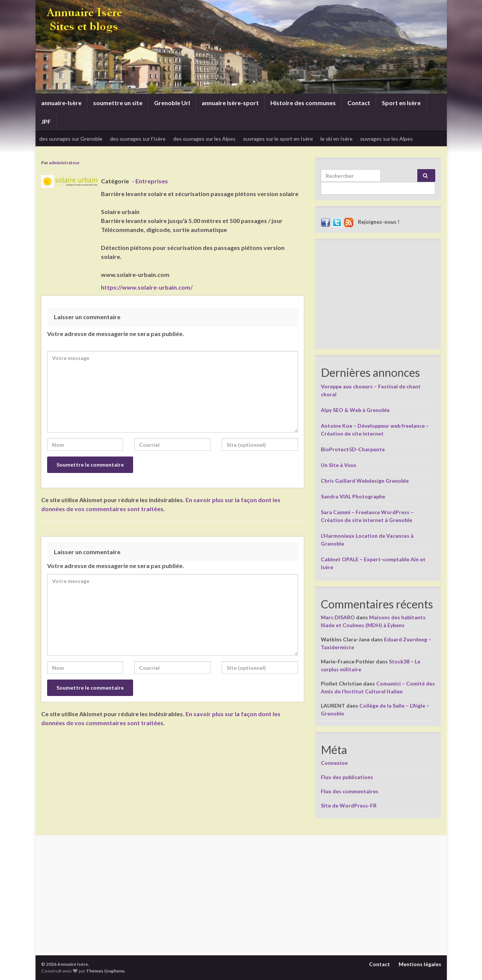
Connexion (334, 763)
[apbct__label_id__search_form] (378, 188)
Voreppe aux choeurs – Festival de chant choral (371, 390)
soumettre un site (118, 103)
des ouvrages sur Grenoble (71, 139)
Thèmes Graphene (105, 971)
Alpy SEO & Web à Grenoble (355, 410)
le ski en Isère (337, 139)
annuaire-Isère (61, 103)
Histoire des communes (303, 103)
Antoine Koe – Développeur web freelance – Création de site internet (375, 430)
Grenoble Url (172, 103)
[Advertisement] (378, 297)
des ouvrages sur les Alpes (204, 139)
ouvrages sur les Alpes (386, 139)
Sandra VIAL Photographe (353, 496)
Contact (359, 103)
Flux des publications (347, 777)
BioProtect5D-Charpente (353, 449)
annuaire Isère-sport (230, 103)
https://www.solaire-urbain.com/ (147, 287)
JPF (46, 121)
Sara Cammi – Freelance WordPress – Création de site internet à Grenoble (367, 516)
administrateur (64, 163)
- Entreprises (150, 181)
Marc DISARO (338, 617)
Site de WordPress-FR (349, 805)
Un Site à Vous (339, 465)
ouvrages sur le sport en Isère (278, 139)
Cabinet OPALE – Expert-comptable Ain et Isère (373, 563)
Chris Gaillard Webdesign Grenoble (365, 481)
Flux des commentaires (350, 791)
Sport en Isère (401, 103)
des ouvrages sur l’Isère (138, 139)
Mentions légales (420, 964)
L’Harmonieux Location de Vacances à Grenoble (367, 540)
